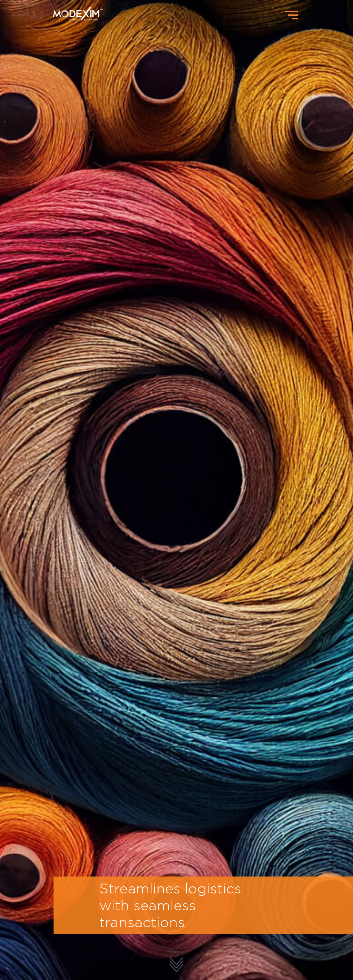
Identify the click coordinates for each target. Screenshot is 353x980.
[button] (216, 947)
